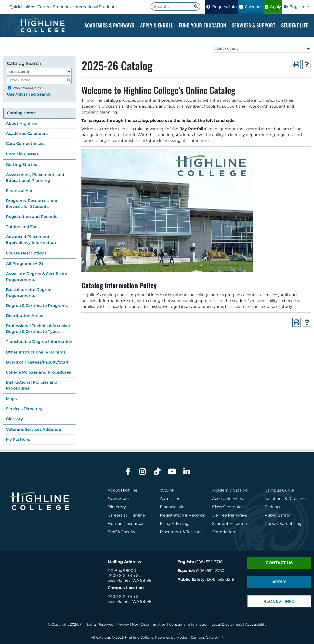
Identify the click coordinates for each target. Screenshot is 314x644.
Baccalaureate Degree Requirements (29, 293)
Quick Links (20, 7)
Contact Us (279, 563)
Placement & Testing (180, 532)
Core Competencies (26, 144)
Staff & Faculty (122, 532)
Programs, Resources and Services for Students (32, 204)
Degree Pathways (230, 515)
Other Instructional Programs (36, 352)
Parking (272, 507)
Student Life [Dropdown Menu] (295, 25)
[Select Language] (299, 7)
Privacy (123, 624)
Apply (273, 7)
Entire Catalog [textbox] (19, 72)
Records (197, 515)
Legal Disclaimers (227, 624)
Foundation (224, 532)
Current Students (54, 7)
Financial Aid (19, 191)
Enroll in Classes (22, 154)
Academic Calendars (27, 133)
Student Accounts (230, 524)
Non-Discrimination (149, 624)
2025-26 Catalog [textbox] (226, 49)
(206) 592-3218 (221, 579)
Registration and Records (32, 217)
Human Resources (126, 524)
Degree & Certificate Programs (37, 306)
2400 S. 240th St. (124, 575)
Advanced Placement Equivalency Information (31, 240)
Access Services (228, 499)
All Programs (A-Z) (25, 264)
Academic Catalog (230, 490)
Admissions (172, 499)
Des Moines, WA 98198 (130, 580)
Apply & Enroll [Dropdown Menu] (157, 25)
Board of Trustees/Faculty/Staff (37, 362)
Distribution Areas (24, 316)
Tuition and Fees (23, 227)
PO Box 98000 (122, 571)
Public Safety (277, 515)
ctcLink (167, 490)
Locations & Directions (287, 499)
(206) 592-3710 (209, 562)
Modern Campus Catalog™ (200, 637)
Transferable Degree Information (39, 342)
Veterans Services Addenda (33, 429)
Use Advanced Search (29, 94)
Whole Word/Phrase (28, 88)
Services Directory (24, 409)
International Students (95, 7)
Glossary (14, 419)
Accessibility (256, 624)
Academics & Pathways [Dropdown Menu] (109, 25)
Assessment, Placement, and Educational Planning (35, 178)
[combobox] (262, 49)
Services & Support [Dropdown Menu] (254, 25)
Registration (172, 515)
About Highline (21, 123)
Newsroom (118, 499)
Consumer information (189, 624)
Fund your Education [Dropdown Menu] (202, 25)
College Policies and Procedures (38, 372)
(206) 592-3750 (210, 571)
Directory (117, 507)
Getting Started (22, 165)
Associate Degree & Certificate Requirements (37, 277)
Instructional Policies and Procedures (32, 385)
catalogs (104, 637)
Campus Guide (279, 490)
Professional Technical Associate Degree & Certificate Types (39, 329)
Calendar (251, 7)
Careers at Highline (126, 515)
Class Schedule (227, 507)
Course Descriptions (26, 253)
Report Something (283, 524)
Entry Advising (174, 524)
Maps (11, 399)
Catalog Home (21, 113)
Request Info (221, 7)
